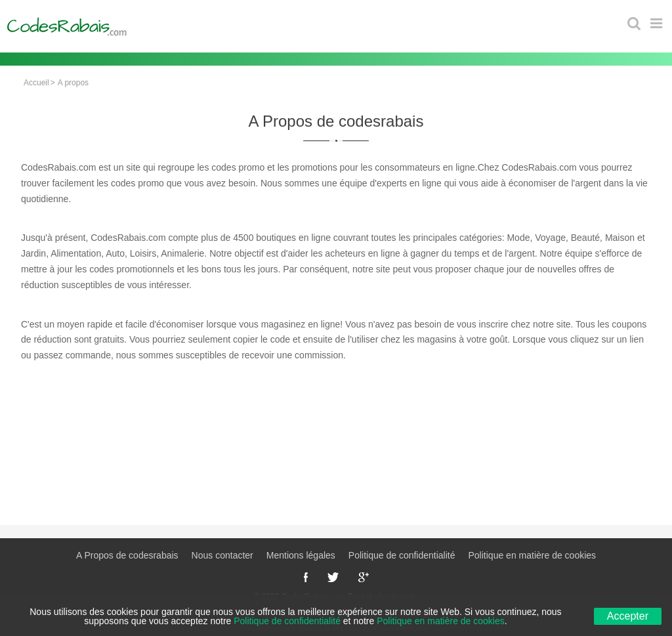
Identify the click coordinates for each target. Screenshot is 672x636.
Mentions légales (301, 555)
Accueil (36, 83)
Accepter (628, 616)
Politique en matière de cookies (533, 555)
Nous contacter (222, 555)
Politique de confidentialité (402, 555)
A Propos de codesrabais (127, 555)
